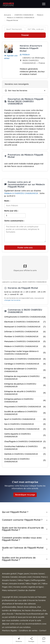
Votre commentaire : (14, 221)
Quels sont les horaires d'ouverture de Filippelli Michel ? (23, 529)
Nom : (7, 201)
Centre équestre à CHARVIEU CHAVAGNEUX (25, 435)
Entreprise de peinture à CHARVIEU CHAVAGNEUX (25, 385)
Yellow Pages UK (33, 584)
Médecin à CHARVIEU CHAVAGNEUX (21, 193)
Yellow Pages (23, 580)
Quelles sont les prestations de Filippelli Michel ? (19, 559)
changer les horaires (12, 300)
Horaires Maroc (40, 577)
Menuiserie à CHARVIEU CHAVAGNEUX (25, 341)
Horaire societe (20, 587)
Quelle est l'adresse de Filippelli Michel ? (23, 549)
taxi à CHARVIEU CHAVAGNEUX (25, 424)
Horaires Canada (10, 577)
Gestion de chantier (27, 590)
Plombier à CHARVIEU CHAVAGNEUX (25, 337)
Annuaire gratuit (9, 574)
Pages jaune (23, 574)
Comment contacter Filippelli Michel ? (22, 520)
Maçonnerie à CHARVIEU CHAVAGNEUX (25, 407)
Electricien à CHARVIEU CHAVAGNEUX (25, 322)
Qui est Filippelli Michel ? (15, 512)
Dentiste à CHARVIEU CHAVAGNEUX (25, 454)
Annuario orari (25, 577)
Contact (43, 631)
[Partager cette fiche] (31, 640)
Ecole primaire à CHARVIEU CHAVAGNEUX (25, 460)
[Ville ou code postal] (36, 29)
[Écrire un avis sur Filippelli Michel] (44, 640)
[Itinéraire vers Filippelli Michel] (19, 640)
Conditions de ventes (28, 631)
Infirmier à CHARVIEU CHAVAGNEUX (25, 332)
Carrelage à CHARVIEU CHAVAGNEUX (25, 364)
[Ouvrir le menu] (44, 4)
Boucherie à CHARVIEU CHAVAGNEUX (25, 429)
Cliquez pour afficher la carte (25, 268)
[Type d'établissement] (14, 29)
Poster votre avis (25, 248)
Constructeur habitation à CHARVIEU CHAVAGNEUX (25, 448)
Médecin (25, 55)
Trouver (25, 35)
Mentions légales (9, 631)
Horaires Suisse (37, 574)
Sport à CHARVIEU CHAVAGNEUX (25, 419)
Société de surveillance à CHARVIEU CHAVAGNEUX (25, 413)
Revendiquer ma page (25, 495)
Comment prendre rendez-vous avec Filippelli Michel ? (22, 539)
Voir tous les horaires (16, 90)
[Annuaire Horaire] (8, 4)
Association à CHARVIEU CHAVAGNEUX (25, 359)
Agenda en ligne (36, 587)
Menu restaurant (9, 590)
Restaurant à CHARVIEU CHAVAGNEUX (25, 327)
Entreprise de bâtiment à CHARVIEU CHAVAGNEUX (25, 370)
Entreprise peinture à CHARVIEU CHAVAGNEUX (25, 400)
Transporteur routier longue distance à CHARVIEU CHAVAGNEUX (25, 353)
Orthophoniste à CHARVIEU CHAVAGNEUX (25, 317)
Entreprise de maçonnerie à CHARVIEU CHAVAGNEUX (25, 378)
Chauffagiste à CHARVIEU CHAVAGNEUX (25, 441)
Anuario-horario (9, 580)
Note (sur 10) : (11, 211)
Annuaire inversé (17, 584)
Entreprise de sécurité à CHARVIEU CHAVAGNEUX (25, 393)
